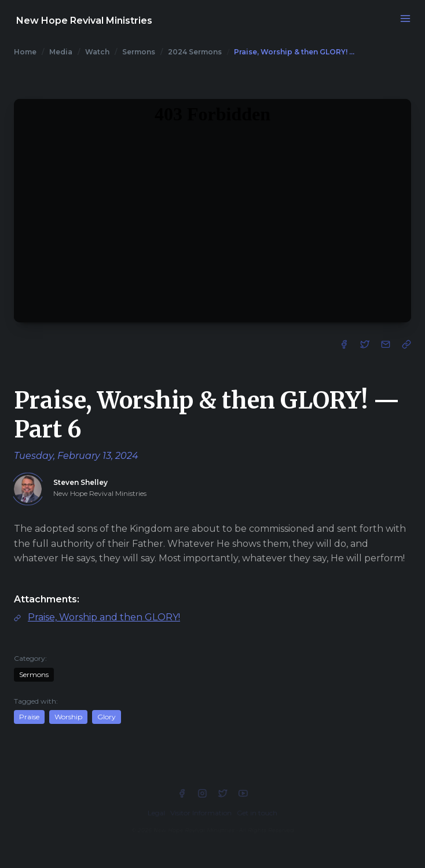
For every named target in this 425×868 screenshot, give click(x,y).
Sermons (139, 52)
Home (25, 52)
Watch (97, 52)
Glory (107, 717)
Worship (68, 717)
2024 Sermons (195, 52)
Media (61, 52)
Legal (156, 813)
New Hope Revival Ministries (84, 21)
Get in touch (257, 813)
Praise (29, 717)
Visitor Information (201, 813)
